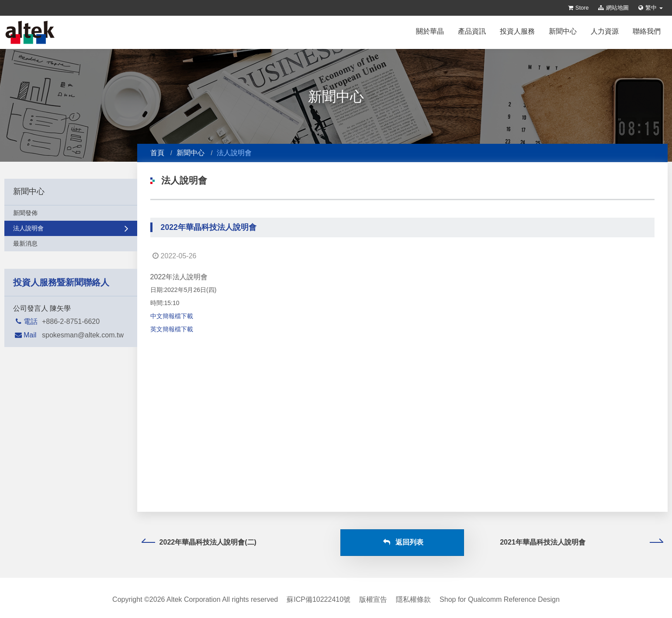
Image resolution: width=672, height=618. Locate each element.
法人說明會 (71, 228)
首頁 (157, 153)
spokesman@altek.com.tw (83, 335)
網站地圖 (613, 8)
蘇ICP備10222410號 (319, 599)
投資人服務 (517, 31)
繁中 (651, 8)
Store (578, 8)
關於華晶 (430, 31)
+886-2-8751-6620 (71, 321)
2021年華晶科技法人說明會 (581, 542)
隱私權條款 (413, 599)
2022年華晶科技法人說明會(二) (199, 542)
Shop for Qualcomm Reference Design (500, 599)
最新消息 (71, 243)
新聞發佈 (71, 213)
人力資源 (605, 31)
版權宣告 (373, 599)
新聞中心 (563, 31)
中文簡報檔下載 (172, 316)
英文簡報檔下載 (172, 329)
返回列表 (402, 542)
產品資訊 (472, 31)
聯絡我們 (647, 31)
